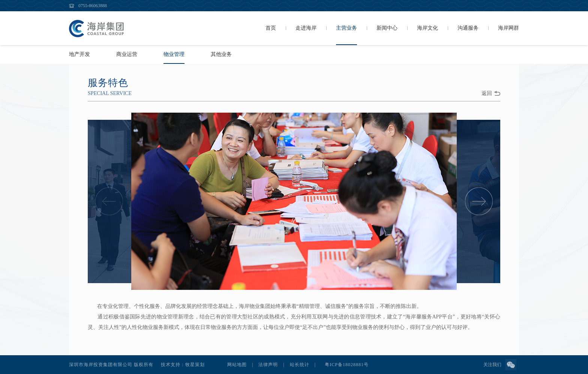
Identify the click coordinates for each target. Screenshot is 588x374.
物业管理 (174, 54)
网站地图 (237, 365)
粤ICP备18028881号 (347, 365)
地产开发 (79, 54)
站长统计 (300, 365)
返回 (487, 93)
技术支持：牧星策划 (183, 365)
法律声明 (268, 365)
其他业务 (221, 54)
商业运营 (127, 54)
